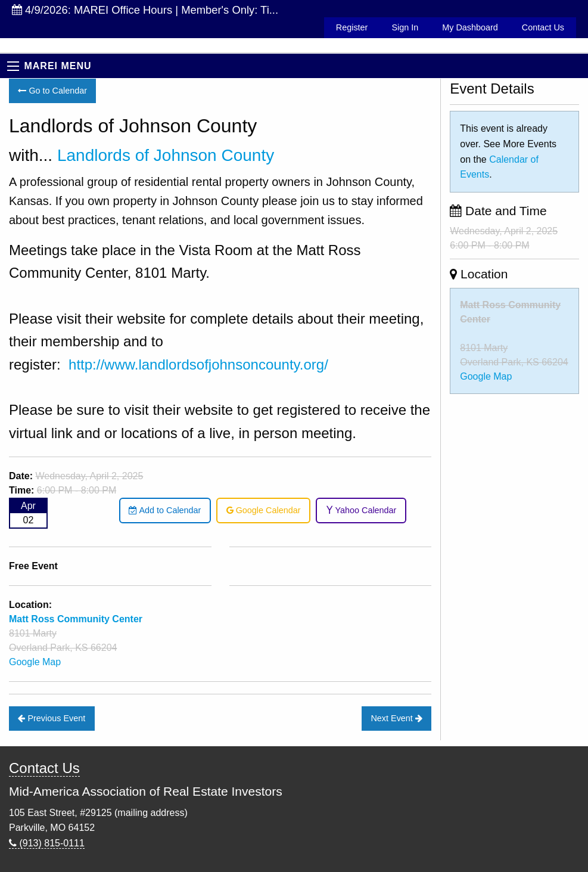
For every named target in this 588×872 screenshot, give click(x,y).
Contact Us (543, 27)
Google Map (35, 662)
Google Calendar (264, 510)
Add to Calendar (165, 510)
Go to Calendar (52, 91)
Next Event (396, 718)
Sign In (405, 27)
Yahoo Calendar (361, 510)
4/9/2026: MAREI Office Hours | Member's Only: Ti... (145, 10)
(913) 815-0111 (47, 843)
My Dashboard (470, 27)
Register (352, 27)
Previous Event (52, 718)
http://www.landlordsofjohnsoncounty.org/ (198, 364)
